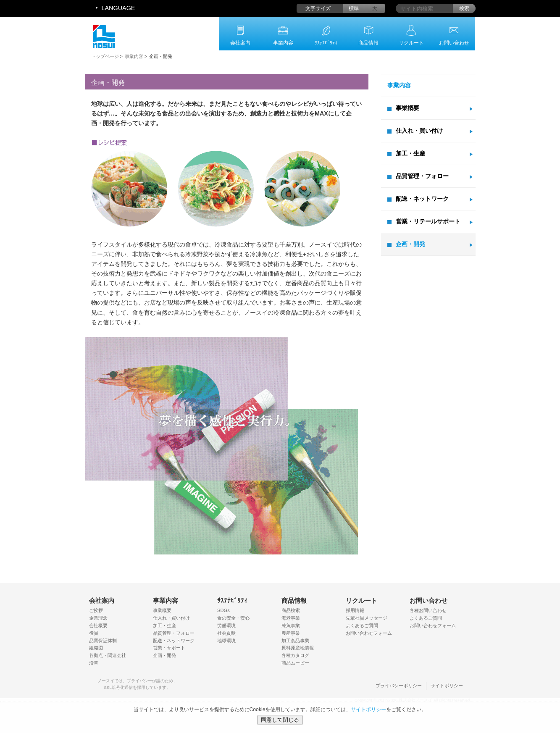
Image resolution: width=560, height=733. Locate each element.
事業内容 (283, 43)
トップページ (105, 56)
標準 (354, 8)
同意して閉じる (280, 720)
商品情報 (368, 43)
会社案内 (240, 43)
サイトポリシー (447, 686)
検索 (464, 8)
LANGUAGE (118, 8)
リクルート (411, 43)
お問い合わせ (454, 43)
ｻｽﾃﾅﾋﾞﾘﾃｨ (326, 43)
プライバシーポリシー (399, 686)
